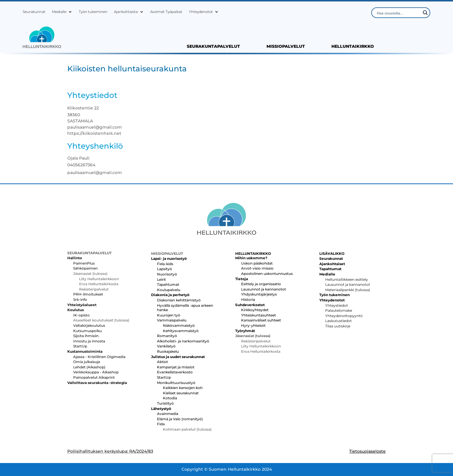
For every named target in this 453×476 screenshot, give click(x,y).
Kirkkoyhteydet (255, 310)
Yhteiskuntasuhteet (259, 315)
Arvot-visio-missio (257, 268)
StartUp (80, 346)
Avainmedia (168, 414)
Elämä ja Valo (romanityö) (180, 419)
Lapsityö (165, 269)
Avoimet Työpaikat (166, 12)
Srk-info (80, 299)
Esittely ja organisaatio (261, 284)
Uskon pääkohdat (257, 263)
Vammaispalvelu (172, 320)
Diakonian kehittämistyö (179, 300)
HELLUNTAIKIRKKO (353, 47)
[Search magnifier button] (425, 13)
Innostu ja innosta (89, 341)
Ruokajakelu (168, 351)
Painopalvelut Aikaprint (94, 377)
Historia (248, 299)
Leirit (161, 279)
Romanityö (167, 336)
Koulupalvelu (169, 290)
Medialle (59, 12)
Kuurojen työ (169, 315)
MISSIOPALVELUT (286, 47)
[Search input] (398, 13)
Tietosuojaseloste (367, 451)
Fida (161, 424)
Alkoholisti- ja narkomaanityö (183, 341)
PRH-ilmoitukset (88, 294)
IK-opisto (81, 315)
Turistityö (165, 403)
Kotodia (170, 398)
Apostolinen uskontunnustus (267, 274)
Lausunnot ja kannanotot (264, 289)
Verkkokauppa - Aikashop (96, 372)
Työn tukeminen (93, 12)
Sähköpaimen (85, 268)
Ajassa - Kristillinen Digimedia (99, 357)
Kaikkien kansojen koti (183, 388)
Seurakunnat (34, 12)
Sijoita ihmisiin (86, 336)
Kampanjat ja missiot (176, 367)
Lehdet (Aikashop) (89, 367)
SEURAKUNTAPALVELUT (213, 47)
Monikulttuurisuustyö (176, 383)
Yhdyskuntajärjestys (259, 294)
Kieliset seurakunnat (181, 393)
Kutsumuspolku (88, 331)
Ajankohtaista (126, 12)
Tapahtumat (168, 284)
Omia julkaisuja (87, 362)
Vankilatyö (166, 346)
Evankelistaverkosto (175, 372)
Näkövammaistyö (179, 325)
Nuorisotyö (167, 274)
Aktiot (162, 362)
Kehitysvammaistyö (181, 331)
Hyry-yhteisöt (253, 325)
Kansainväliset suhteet (261, 320)
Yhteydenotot (201, 12)
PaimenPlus (84, 263)
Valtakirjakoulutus (89, 325)
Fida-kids (165, 264)
